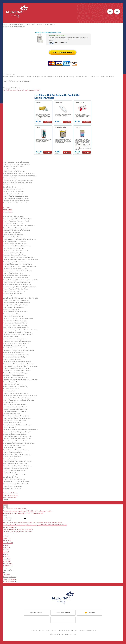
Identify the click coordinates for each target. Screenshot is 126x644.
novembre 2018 (8, 566)
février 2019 (7, 559)
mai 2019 (6, 552)
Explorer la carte (36, 613)
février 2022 (7, 538)
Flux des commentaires (10, 579)
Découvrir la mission (63, 613)
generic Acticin (7, 210)
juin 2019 (6, 550)
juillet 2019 (6, 547)
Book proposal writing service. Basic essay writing (18, 529)
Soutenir (63, 620)
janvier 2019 (7, 561)
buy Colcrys (6, 207)
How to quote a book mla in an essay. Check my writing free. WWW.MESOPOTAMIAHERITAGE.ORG (35, 525)
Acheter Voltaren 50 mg (10, 495)
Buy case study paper (9, 527)
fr (110, 12)
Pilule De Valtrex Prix (10, 498)
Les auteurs (91, 630)
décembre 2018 (8, 563)
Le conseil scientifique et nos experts (72, 630)
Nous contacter (70, 634)
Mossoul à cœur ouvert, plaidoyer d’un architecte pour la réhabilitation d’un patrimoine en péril (33, 523)
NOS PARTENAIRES (49, 630)
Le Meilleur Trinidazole (10, 493)
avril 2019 (6, 554)
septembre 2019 (8, 543)
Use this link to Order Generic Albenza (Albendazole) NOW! (21, 90)
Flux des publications (9, 577)
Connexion (6, 575)
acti (9, 509)
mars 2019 (6, 557)
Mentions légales (56, 634)
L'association (35, 630)
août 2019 (6, 545)
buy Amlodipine (8, 212)
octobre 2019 (7, 541)
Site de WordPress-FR (10, 581)
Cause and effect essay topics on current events (17, 532)
